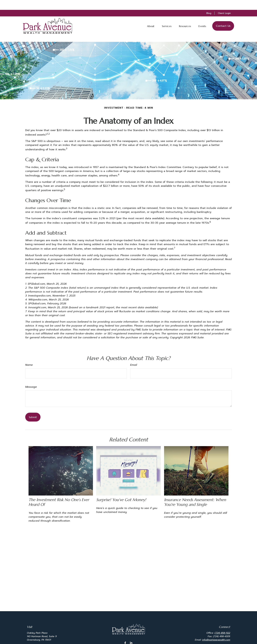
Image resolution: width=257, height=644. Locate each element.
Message (31, 377)
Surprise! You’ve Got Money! (121, 490)
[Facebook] (125, 633)
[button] (151, 16)
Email (134, 355)
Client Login (224, 3)
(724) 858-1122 (222, 623)
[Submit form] (33, 407)
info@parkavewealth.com (216, 630)
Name (29, 355)
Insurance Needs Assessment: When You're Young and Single (195, 492)
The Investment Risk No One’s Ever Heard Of (59, 492)
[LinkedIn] (131, 633)
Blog (209, 3)
